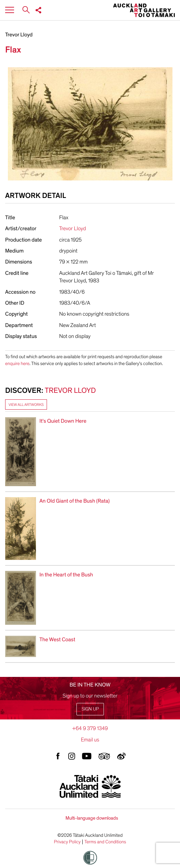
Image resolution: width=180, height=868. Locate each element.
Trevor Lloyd (19, 35)
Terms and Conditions (105, 842)
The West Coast (57, 640)
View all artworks (26, 405)
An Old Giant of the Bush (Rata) (75, 501)
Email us (90, 740)
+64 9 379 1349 (90, 728)
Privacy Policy (67, 842)
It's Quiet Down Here (63, 421)
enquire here (17, 363)
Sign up (90, 709)
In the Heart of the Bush (66, 575)
